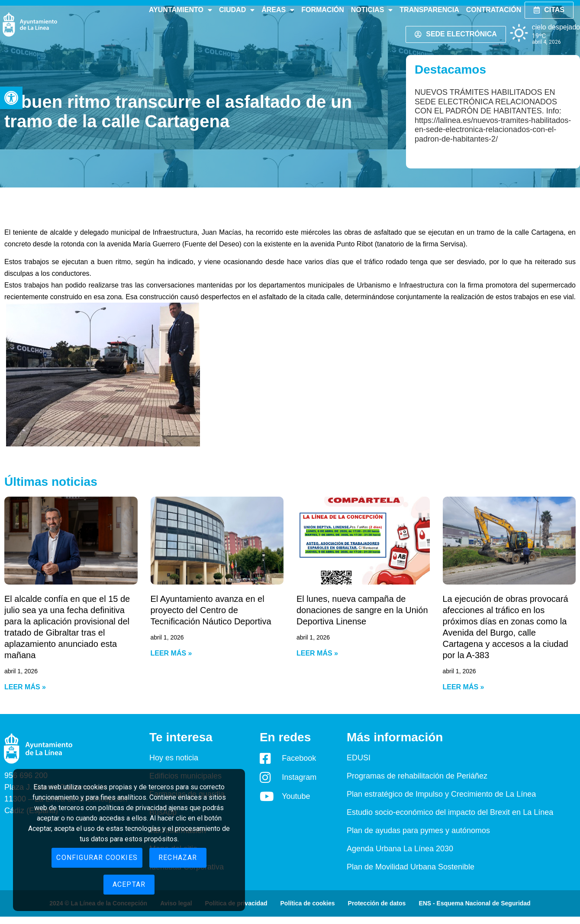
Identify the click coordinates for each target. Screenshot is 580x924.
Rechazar (178, 858)
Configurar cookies (97, 858)
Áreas (278, 10)
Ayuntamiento (180, 10)
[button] (11, 98)
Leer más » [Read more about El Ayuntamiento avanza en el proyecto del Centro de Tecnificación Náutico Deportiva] (171, 653)
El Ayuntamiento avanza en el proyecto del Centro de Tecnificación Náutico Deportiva (211, 610)
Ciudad (237, 10)
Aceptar (129, 884)
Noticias (372, 10)
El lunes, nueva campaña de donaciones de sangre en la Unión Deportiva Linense (362, 610)
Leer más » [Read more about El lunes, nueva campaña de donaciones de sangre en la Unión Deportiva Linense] (317, 653)
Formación (323, 10)
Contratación (494, 10)
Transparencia (429, 10)
